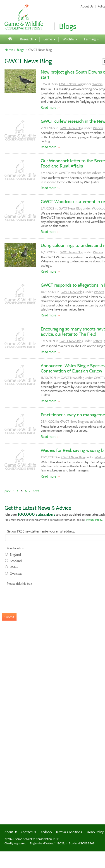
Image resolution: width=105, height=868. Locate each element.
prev (7, 491)
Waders (97, 84)
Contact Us (28, 832)
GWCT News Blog (71, 84)
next (36, 491)
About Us (87, 6)
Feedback (46, 832)
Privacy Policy (94, 520)
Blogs (21, 50)
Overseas (16, 574)
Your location (16, 548)
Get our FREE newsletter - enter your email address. (41, 531)
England (15, 555)
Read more (49, 108)
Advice (97, 173)
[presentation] (39, 596)
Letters (97, 341)
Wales (14, 567)
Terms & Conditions (69, 832)
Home (9, 50)
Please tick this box (19, 584)
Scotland (16, 561)
